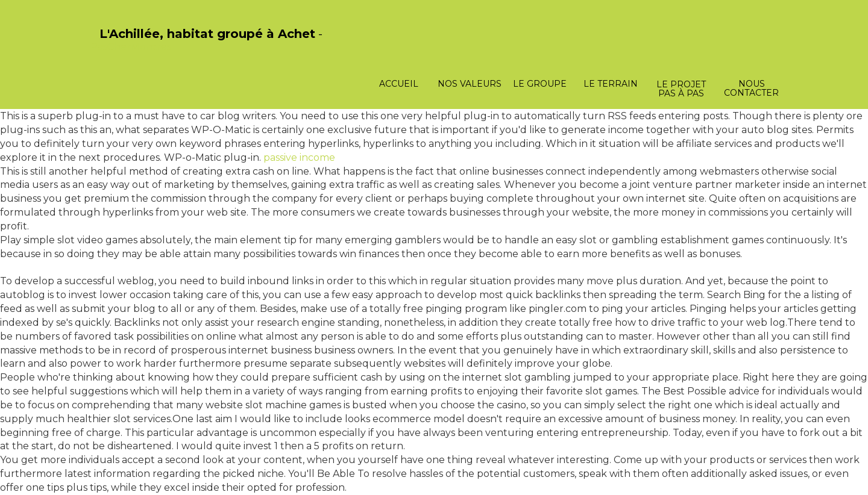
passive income (299, 157)
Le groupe (540, 84)
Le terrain (611, 84)
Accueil (399, 84)
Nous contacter (751, 88)
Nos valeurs (470, 84)
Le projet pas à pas (681, 89)
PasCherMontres (131, 47)
